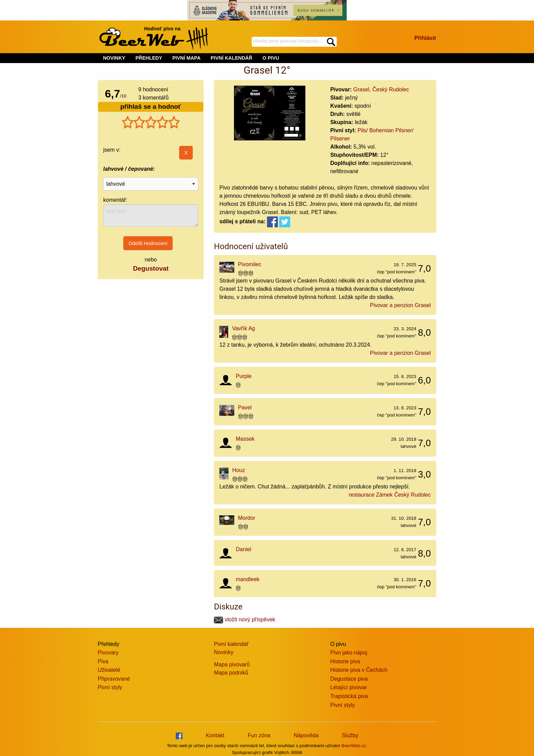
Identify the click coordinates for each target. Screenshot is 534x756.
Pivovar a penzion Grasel (400, 305)
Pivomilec (250, 264)
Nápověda (306, 735)
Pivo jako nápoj (349, 653)
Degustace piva (349, 679)
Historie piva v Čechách (359, 670)
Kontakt (215, 735)
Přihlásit (425, 38)
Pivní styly (110, 687)
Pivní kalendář (231, 644)
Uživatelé (109, 670)
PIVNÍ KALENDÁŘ (232, 58)
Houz (239, 470)
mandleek (247, 579)
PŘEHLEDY (149, 58)
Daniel (243, 549)
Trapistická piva (349, 696)
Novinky (224, 652)
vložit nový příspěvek (245, 619)
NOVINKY (114, 58)
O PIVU (271, 58)
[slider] (151, 122)
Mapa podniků (231, 673)
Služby (350, 735)
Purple (244, 376)
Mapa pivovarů (232, 664)
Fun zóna (259, 735)
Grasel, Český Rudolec (381, 89)
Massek (245, 439)
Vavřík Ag (243, 328)
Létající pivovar (349, 687)
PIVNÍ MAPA (186, 58)
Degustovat (151, 268)
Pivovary (108, 653)
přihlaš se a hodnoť (151, 107)
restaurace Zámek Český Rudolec (390, 495)
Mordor (247, 518)
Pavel (245, 407)
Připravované (114, 679)
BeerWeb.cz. (354, 746)
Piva (103, 661)
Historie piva (345, 661)
